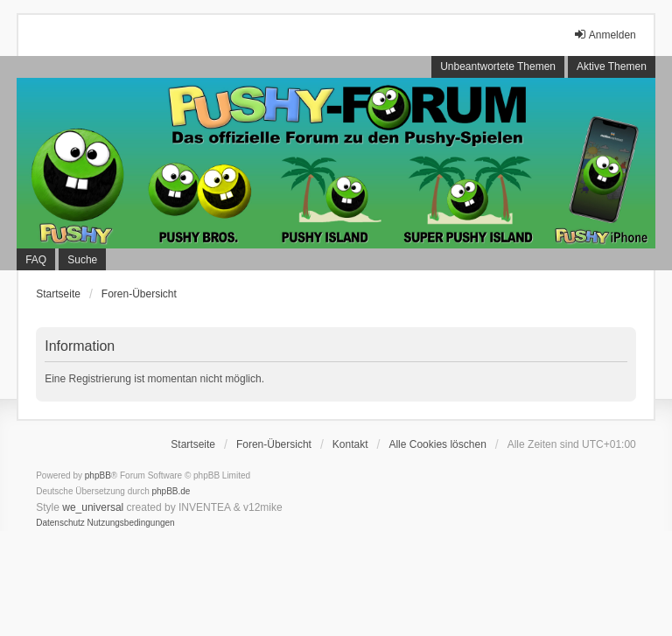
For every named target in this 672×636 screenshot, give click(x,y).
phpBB (98, 475)
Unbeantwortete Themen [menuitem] (498, 66)
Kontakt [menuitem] (350, 444)
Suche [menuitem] (82, 260)
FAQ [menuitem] (36, 260)
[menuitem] (60, 523)
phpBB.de (171, 491)
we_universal (93, 507)
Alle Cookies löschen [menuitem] (437, 444)
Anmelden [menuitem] (605, 35)
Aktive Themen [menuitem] (612, 66)
